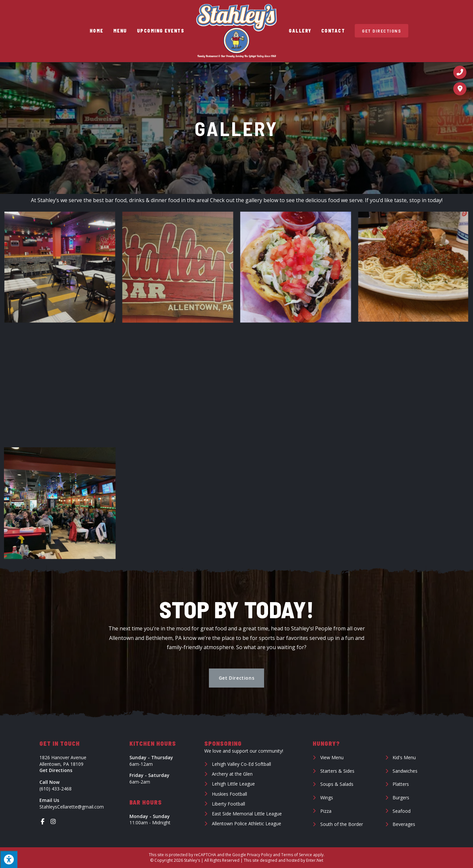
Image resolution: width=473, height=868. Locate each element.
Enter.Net (315, 860)
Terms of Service (297, 855)
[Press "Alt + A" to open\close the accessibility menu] (9, 859)
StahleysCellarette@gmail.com (72, 807)
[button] (236, 678)
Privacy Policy (259, 855)
